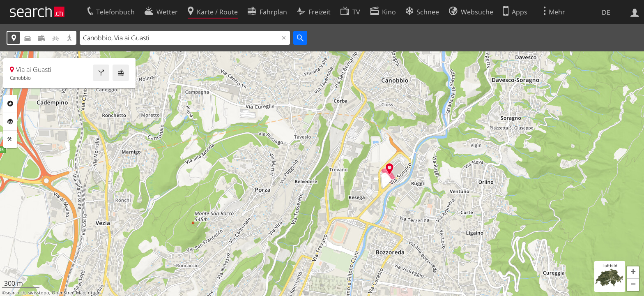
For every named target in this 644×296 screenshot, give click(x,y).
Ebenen (10, 122)
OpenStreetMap (69, 293)
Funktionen (10, 139)
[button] (633, 273)
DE (606, 12)
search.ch (16, 293)
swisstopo (39, 293)
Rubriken (10, 104)
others (95, 293)
